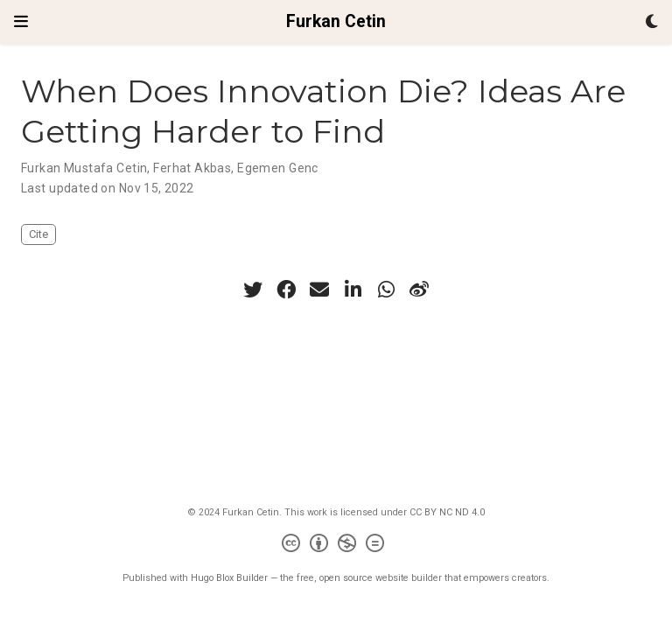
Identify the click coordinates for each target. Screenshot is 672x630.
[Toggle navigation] (21, 21)
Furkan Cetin (336, 21)
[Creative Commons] (336, 546)
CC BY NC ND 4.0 (447, 512)
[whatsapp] (386, 290)
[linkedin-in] (353, 290)
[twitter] (253, 290)
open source (346, 578)
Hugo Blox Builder (229, 578)
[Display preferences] (652, 22)
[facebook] (286, 290)
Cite (38, 234)
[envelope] (319, 290)
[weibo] (419, 290)
